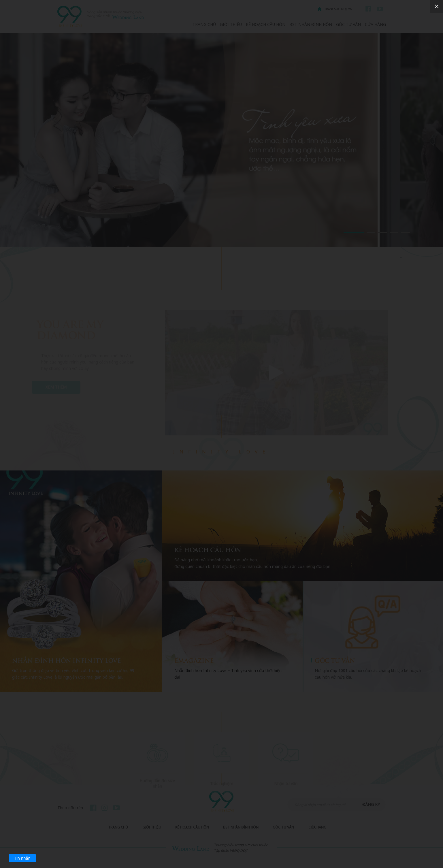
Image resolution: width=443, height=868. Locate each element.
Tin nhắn (22, 858)
